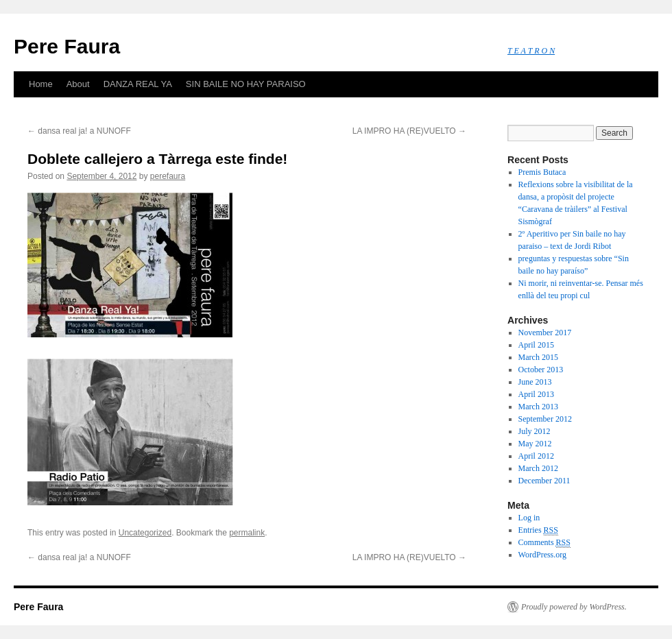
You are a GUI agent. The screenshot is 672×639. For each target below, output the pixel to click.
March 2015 (538, 357)
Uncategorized (145, 533)
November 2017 (545, 333)
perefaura (168, 176)
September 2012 (545, 419)
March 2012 (538, 468)
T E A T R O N (531, 51)
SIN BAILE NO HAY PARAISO (246, 84)
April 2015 (536, 345)
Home (41, 84)
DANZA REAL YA (138, 84)
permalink (247, 533)
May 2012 (535, 444)
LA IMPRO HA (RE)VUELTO (409, 131)
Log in (529, 518)
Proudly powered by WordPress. (574, 607)
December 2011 (544, 481)
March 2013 (538, 407)
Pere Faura (67, 46)
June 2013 (535, 382)
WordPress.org (542, 555)
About (78, 84)
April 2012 (536, 456)
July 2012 (535, 431)
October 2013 (541, 370)
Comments (544, 543)
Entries (538, 530)
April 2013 (536, 394)
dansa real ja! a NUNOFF (79, 131)
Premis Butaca (542, 172)
